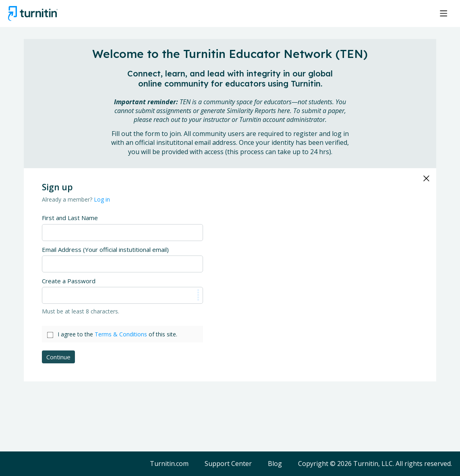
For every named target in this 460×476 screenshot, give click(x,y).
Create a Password (69, 281)
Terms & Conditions (121, 334)
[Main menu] (443, 13)
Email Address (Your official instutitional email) (105, 249)
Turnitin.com (169, 464)
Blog (275, 464)
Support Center (228, 464)
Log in (102, 199)
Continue (58, 357)
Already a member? (76, 199)
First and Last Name (70, 218)
